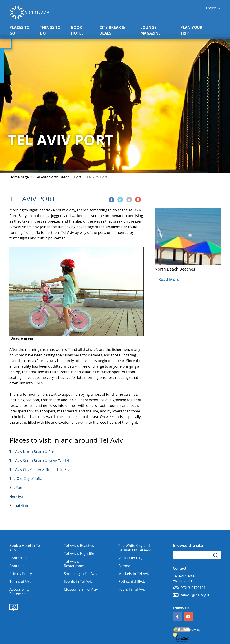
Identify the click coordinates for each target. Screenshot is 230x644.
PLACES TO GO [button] (22, 30)
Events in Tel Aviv (78, 581)
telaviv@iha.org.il (195, 595)
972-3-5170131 (193, 588)
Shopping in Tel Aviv (81, 574)
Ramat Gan (19, 505)
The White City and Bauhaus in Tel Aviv (134, 548)
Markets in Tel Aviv (134, 574)
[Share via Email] (129, 200)
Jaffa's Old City (130, 558)
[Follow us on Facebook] (177, 617)
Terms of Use (20, 581)
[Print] (138, 200)
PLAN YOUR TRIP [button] (195, 30)
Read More (169, 279)
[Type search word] (197, 555)
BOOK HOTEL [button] (84, 30)
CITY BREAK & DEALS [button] (115, 30)
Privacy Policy (21, 574)
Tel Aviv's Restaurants (74, 564)
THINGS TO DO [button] (53, 30)
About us (17, 566)
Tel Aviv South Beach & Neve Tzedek (40, 461)
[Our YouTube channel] (188, 617)
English (211, 8)
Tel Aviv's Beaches (79, 546)
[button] (218, 27)
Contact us (18, 558)
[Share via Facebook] (112, 200)
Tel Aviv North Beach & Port (58, 177)
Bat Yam (16, 488)
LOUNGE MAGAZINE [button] (158, 30)
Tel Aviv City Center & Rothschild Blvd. (41, 470)
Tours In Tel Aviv (132, 589)
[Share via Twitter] (120, 200)
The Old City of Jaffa (26, 479)
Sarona (124, 566)
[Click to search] (216, 555)
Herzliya (16, 497)
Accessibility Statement (19, 592)
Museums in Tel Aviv (81, 589)
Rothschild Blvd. (132, 581)
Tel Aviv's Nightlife (79, 553)
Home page (19, 177)
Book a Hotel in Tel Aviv (25, 548)
